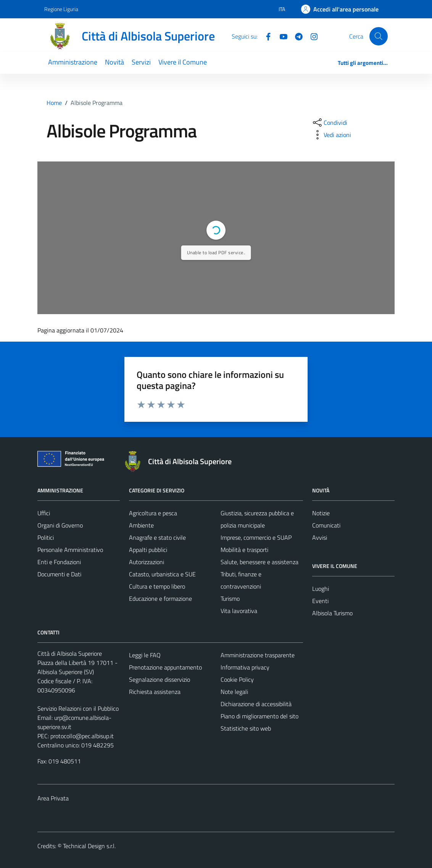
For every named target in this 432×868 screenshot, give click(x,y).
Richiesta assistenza (155, 692)
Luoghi (321, 589)
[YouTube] (280, 36)
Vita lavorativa (239, 611)
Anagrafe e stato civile (157, 537)
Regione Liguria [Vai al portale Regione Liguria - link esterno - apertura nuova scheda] (61, 9)
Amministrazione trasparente (258, 655)
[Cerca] (379, 36)
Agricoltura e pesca (153, 513)
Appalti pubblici (148, 550)
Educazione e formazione (160, 599)
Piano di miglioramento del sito (260, 716)
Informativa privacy (245, 667)
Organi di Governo (60, 525)
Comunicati (326, 525)
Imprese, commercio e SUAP (256, 537)
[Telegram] (296, 36)
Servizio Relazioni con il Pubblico (78, 708)
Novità (114, 62)
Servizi (141, 62)
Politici (46, 537)
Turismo (230, 599)
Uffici (44, 513)
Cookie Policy (237, 679)
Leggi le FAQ (145, 655)
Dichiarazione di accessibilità (256, 704)
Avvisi (320, 537)
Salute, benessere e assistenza (260, 562)
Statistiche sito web (246, 728)
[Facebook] (265, 36)
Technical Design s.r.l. (89, 846)
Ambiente (141, 525)
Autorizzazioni (147, 562)
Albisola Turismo (332, 613)
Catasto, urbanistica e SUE (162, 574)
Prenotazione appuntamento (165, 667)
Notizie (321, 513)
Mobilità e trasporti (244, 550)
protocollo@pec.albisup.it (82, 736)
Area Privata (53, 798)
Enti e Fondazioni (59, 562)
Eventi (320, 601)
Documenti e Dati (59, 574)
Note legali (234, 692)
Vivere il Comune (183, 62)
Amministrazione (73, 62)
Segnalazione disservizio (160, 679)
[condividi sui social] (329, 123)
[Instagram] (311, 36)
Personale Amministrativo (70, 550)
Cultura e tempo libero (157, 586)
